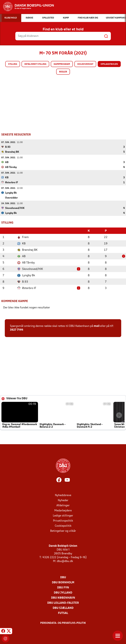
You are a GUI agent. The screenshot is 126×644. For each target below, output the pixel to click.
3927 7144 (17, 330)
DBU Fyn (63, 587)
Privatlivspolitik (63, 521)
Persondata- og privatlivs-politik (63, 623)
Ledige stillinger (63, 515)
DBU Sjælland (63, 608)
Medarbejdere (63, 510)
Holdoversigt (85, 64)
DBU (63, 577)
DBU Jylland (63, 592)
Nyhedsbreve (63, 495)
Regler (63, 72)
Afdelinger (63, 505)
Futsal (63, 613)
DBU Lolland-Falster (63, 603)
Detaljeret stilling (35, 64)
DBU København (63, 598)
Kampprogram (62, 64)
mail (97, 326)
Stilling (13, 64)
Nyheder (63, 500)
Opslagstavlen (109, 64)
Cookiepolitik (63, 526)
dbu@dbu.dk (65, 561)
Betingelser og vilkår (63, 531)
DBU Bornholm (63, 582)
